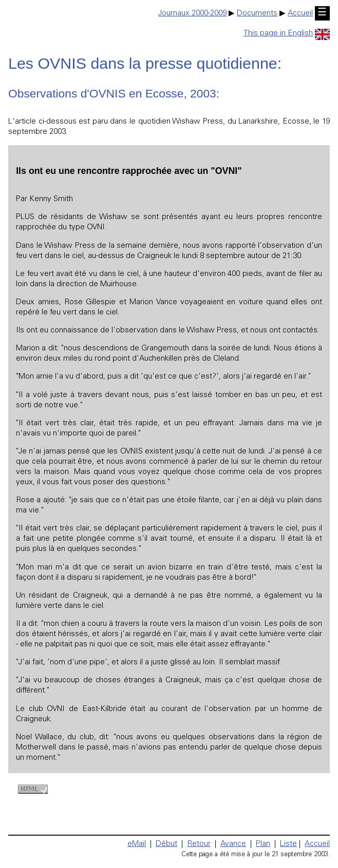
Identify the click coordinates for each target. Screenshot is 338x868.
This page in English (287, 34)
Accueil (300, 14)
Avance (233, 844)
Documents (257, 14)
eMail (137, 844)
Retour (199, 844)
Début (166, 844)
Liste (288, 844)
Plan (263, 844)
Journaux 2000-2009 (192, 14)
